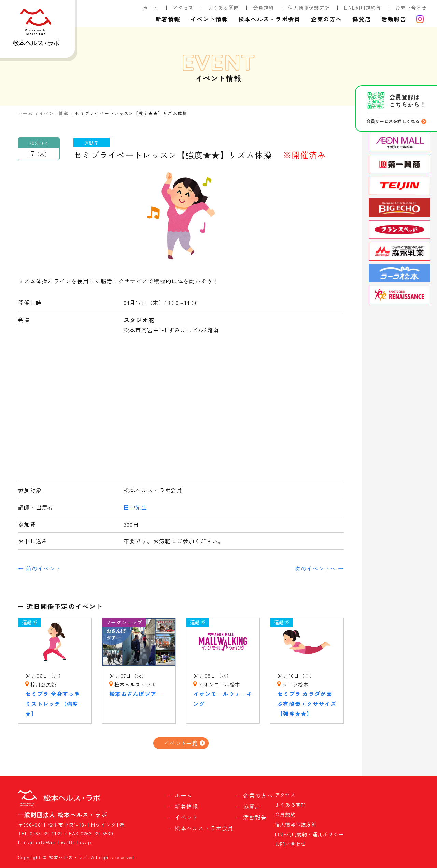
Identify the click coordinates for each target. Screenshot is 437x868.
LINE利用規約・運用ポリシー (309, 834)
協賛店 (362, 19)
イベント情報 (209, 19)
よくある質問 (224, 8)
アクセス (183, 8)
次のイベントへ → (319, 568)
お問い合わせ (411, 8)
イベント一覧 (181, 743)
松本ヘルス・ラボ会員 (270, 19)
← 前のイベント (40, 568)
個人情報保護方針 (309, 8)
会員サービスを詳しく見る (393, 121)
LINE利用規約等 (363, 8)
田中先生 (135, 507)
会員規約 (264, 8)
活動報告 (394, 19)
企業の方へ (327, 19)
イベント (186, 817)
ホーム (151, 8)
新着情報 (168, 19)
